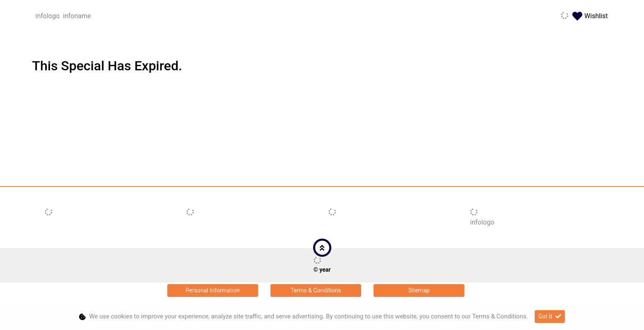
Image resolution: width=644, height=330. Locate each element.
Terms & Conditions (316, 290)
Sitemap (419, 290)
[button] (322, 248)
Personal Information (213, 290)
